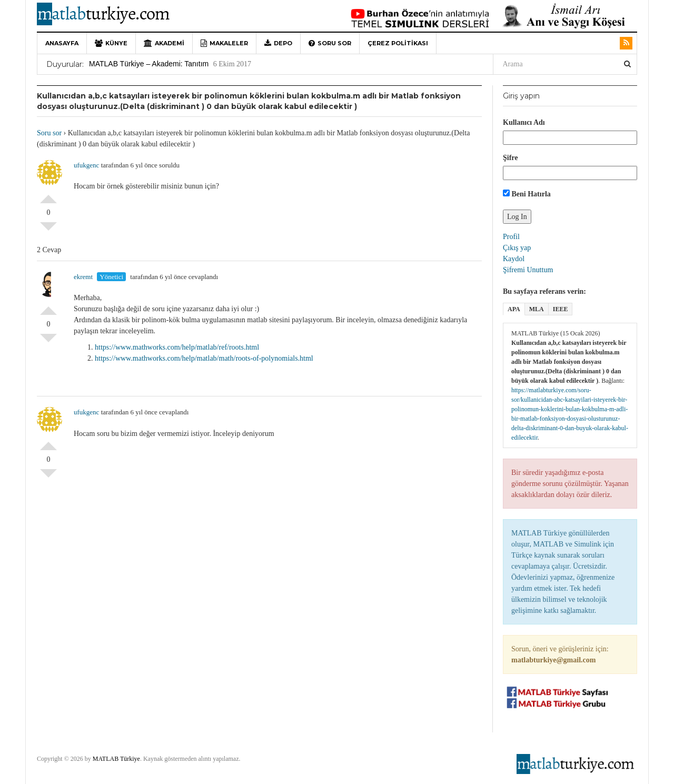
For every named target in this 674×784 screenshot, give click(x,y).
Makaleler (224, 43)
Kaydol (514, 259)
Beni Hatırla (527, 194)
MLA (537, 309)
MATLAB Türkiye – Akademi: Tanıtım (149, 64)
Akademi (164, 43)
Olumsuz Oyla (48, 231)
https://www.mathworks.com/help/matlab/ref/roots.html (177, 347)
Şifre (511, 158)
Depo (278, 43)
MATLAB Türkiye (116, 759)
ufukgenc (86, 165)
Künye (111, 43)
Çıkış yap (517, 248)
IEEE (561, 309)
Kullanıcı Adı (524, 122)
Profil (511, 237)
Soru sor (330, 43)
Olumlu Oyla (48, 195)
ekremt (83, 277)
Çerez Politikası (398, 43)
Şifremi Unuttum (528, 270)
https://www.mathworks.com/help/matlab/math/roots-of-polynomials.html (204, 358)
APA (514, 309)
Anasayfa (62, 43)
